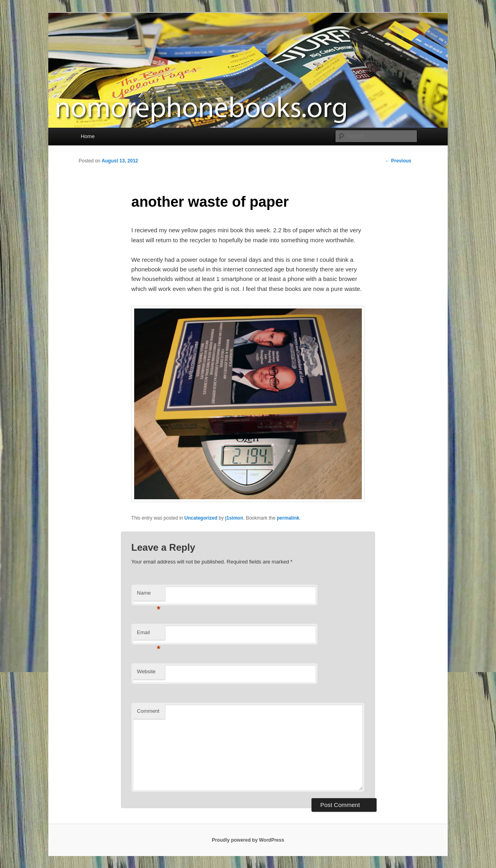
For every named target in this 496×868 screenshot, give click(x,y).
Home (88, 136)
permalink (288, 518)
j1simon (234, 518)
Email (149, 635)
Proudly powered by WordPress (248, 840)
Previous (398, 161)
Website (146, 671)
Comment (148, 711)
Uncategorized (201, 518)
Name (149, 595)
